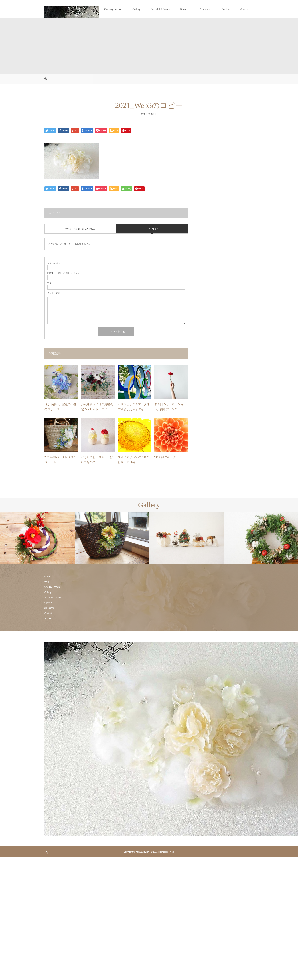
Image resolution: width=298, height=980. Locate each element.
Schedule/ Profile (160, 9)
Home (75, 9)
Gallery (136, 9)
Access (244, 9)
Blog (92, 9)
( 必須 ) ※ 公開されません (63, 273)
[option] (37, 538)
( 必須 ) (53, 263)
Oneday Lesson (113, 9)
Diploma (185, 9)
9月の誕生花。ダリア (168, 457)
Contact (226, 9)
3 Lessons (205, 9)
